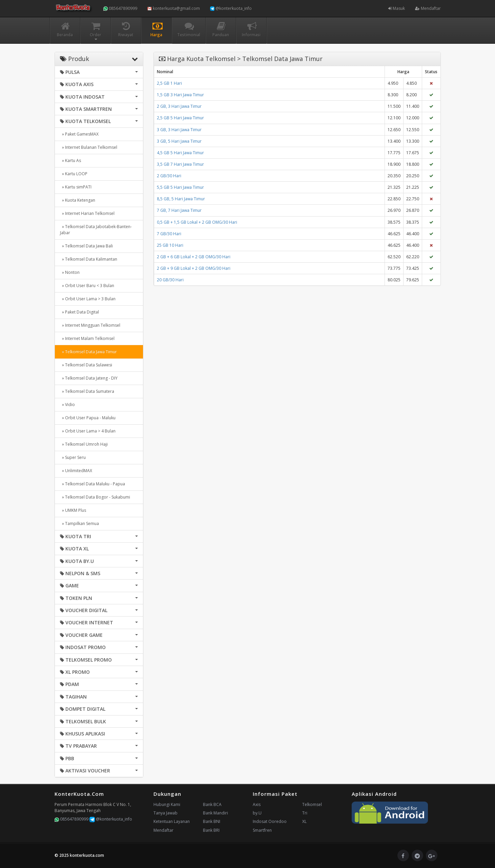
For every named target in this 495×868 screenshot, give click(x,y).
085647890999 (120, 8)
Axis (257, 804)
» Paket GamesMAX (79, 134)
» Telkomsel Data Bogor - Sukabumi (95, 497)
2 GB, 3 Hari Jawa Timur (179, 106)
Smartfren (262, 830)
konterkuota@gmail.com (174, 8)
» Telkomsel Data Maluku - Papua (92, 484)
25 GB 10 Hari (170, 245)
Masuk (397, 8)
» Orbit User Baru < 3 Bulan (87, 286)
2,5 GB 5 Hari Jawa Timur (180, 118)
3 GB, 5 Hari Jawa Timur (179, 141)
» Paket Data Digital (79, 312)
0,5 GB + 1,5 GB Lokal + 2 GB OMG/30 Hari (197, 222)
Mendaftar (428, 8)
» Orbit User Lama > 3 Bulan (88, 299)
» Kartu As (70, 160)
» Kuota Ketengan (78, 200)
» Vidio (67, 405)
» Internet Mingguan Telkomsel (90, 325)
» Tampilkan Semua (79, 523)
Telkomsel (312, 804)
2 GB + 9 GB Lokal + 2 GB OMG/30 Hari (194, 268)
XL (304, 821)
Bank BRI (211, 830)
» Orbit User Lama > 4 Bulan (88, 431)
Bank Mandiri (215, 813)
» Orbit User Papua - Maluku (88, 418)
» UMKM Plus (73, 510)
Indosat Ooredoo (270, 821)
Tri (305, 813)
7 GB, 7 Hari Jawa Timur (179, 210)
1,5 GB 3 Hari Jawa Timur (180, 95)
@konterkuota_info (231, 8)
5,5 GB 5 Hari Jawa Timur (180, 187)
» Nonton (70, 272)
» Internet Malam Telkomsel (87, 338)
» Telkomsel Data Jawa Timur (88, 352)
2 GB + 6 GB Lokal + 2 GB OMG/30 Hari (194, 257)
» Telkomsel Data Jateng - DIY (89, 378)
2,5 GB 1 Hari (169, 83)
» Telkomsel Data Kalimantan (89, 259)
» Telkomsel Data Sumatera (87, 391)
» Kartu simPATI (76, 187)
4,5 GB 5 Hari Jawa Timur (180, 153)
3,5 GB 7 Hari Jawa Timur (180, 164)
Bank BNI (212, 821)
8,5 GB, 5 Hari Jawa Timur (181, 199)
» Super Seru (73, 457)
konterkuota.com (87, 855)
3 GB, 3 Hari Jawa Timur (179, 130)
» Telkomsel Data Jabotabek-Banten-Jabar (96, 230)
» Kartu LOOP (74, 174)
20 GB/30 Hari (170, 280)
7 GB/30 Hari (169, 234)
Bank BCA (212, 804)
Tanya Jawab (166, 813)
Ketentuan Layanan (172, 821)
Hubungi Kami (167, 804)
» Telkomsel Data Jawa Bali (86, 246)
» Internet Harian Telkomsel (87, 213)
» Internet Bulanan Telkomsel (89, 147)
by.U (257, 813)
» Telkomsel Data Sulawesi (86, 365)
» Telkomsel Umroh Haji (84, 444)
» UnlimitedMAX (76, 471)
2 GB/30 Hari (169, 176)
